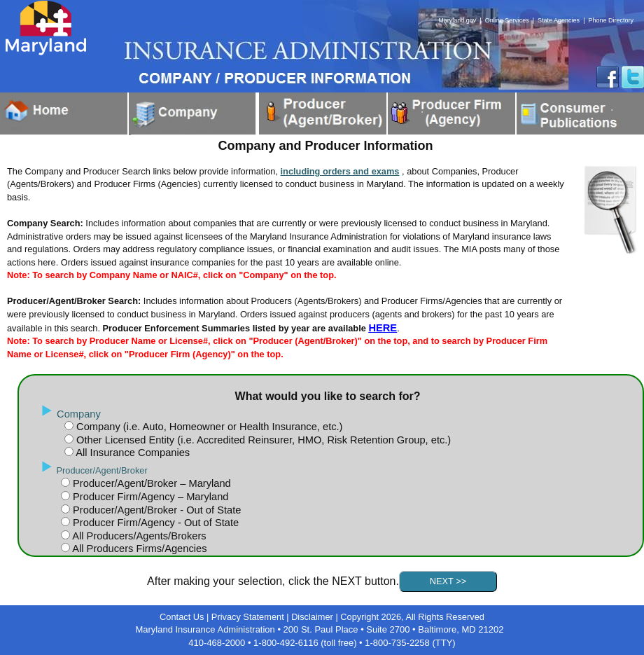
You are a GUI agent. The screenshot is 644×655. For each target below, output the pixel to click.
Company (79, 414)
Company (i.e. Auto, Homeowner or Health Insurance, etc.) (208, 427)
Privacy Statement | (251, 617)
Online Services (507, 20)
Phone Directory (611, 20)
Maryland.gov (457, 20)
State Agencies (559, 20)
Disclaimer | (316, 617)
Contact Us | (185, 617)
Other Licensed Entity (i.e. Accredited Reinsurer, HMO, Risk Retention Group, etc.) (262, 440)
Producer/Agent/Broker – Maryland (150, 483)
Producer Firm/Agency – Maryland (149, 497)
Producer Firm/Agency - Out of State (154, 523)
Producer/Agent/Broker (102, 470)
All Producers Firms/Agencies (138, 549)
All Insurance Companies (132, 453)
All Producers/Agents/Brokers (138, 536)
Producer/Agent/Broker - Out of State (155, 510)
